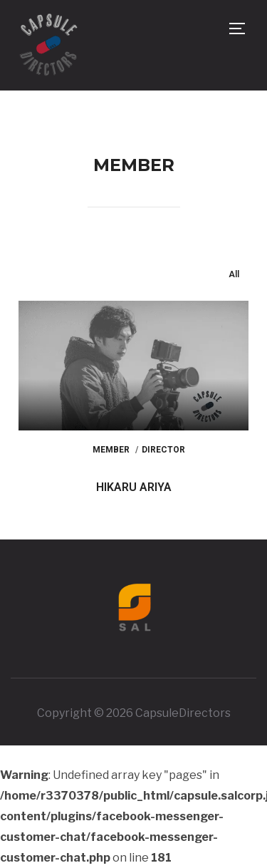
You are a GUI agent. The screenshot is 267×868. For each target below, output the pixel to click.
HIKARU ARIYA (134, 487)
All (234, 274)
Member (111, 450)
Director (163, 450)
